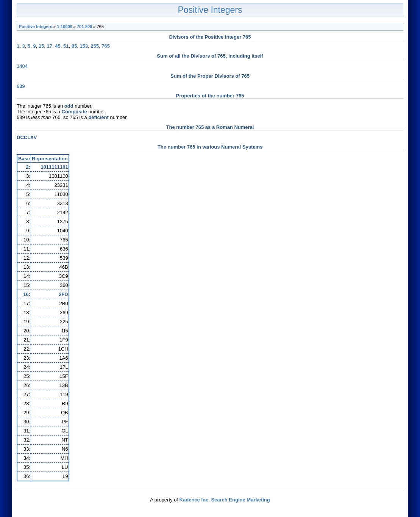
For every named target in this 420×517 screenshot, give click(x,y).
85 (74, 46)
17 (50, 46)
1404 (22, 66)
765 (106, 46)
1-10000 (64, 27)
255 (95, 46)
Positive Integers (210, 10)
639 (21, 86)
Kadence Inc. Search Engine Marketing (225, 500)
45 (58, 46)
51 (66, 46)
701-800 (84, 27)
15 (41, 46)
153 (84, 46)
